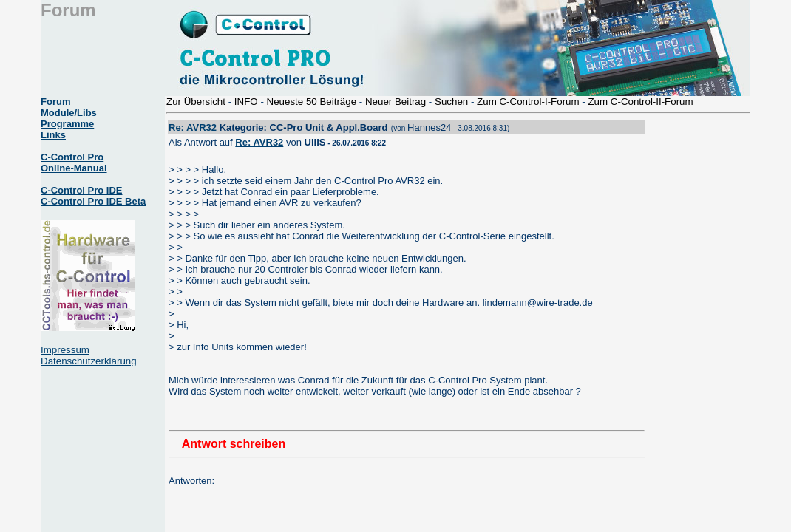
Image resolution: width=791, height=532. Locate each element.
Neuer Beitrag (395, 102)
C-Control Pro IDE (82, 190)
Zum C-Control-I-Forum (528, 102)
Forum (55, 102)
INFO (246, 102)
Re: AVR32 (193, 127)
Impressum (65, 350)
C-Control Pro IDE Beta (93, 201)
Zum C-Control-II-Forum (640, 102)
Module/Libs (69, 113)
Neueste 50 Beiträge (312, 102)
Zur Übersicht (196, 102)
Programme (67, 124)
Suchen (451, 102)
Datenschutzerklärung (89, 361)
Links (53, 135)
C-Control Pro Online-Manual (74, 163)
